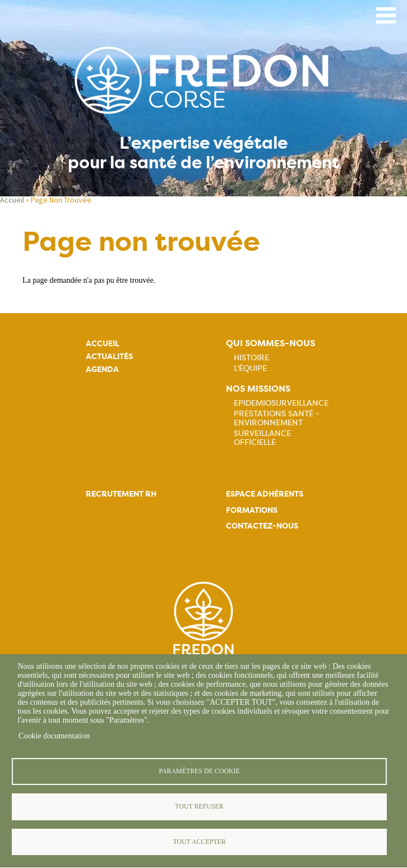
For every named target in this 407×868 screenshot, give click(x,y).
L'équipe (250, 368)
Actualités (109, 357)
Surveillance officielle (262, 438)
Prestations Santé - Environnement (277, 418)
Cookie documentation (54, 736)
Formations (252, 510)
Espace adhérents (265, 494)
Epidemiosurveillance (281, 403)
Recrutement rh (121, 494)
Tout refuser (199, 806)
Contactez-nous (262, 526)
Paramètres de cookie (199, 771)
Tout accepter (199, 842)
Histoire (251, 357)
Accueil (12, 200)
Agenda (102, 369)
